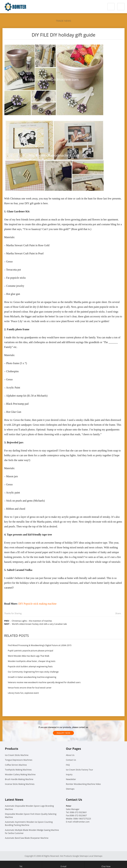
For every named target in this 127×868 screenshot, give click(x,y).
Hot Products (66, 856)
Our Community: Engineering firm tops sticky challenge (33, 672)
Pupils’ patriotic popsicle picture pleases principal (31, 651)
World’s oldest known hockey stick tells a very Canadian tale (39, 624)
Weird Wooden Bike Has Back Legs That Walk (29, 656)
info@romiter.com (81, 822)
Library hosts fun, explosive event (23, 693)
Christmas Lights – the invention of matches (32, 621)
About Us (70, 755)
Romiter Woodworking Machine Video (83, 784)
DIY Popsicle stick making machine (37, 604)
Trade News (63, 21)
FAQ (68, 765)
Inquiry (69, 774)
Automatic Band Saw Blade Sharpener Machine (27, 838)
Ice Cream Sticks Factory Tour (80, 770)
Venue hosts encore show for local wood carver (30, 688)
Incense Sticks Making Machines (20, 784)
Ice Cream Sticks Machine (17, 755)
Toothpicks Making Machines (18, 770)
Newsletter (71, 779)
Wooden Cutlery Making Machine (20, 774)
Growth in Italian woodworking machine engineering (32, 677)
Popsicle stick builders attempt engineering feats (30, 667)
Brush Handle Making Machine (19, 779)
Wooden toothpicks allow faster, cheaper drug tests (32, 661)
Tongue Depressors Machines (19, 760)
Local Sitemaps (96, 856)
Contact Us (71, 760)
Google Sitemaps (80, 856)
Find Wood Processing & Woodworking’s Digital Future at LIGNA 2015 (40, 645)
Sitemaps (70, 789)
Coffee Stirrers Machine (16, 765)
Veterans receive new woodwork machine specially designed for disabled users (44, 682)
